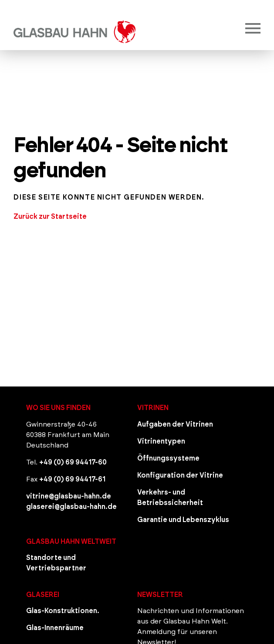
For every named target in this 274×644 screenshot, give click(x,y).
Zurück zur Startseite (50, 217)
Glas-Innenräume (55, 628)
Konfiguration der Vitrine (180, 475)
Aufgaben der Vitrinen (175, 424)
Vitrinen (153, 408)
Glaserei (43, 595)
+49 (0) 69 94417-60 (73, 462)
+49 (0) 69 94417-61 (72, 479)
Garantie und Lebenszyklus (183, 520)
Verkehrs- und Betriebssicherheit (170, 498)
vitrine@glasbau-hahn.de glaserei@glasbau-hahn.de (71, 502)
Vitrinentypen (161, 441)
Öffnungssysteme (168, 458)
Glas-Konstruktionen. (63, 611)
